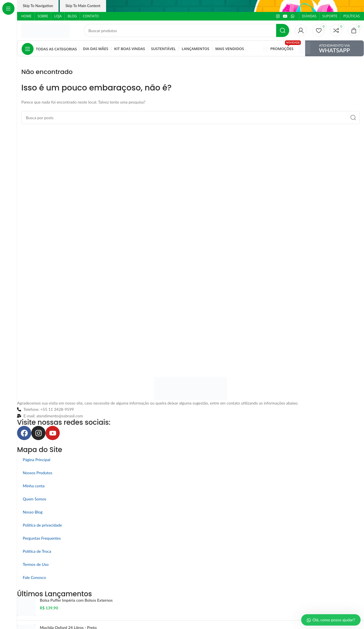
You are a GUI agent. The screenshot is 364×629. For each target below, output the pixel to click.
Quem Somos (34, 499)
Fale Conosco (34, 577)
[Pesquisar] (187, 30)
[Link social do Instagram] (278, 16)
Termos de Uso (36, 564)
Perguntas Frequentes (42, 538)
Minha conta (34, 486)
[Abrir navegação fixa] (49, 49)
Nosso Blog (33, 512)
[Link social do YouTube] (285, 16)
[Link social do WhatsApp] (293, 16)
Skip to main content (83, 6)
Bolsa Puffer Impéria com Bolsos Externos (76, 600)
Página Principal (37, 460)
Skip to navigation (38, 6)
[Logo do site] (45, 30)
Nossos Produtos (38, 473)
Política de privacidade (42, 525)
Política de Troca (37, 551)
